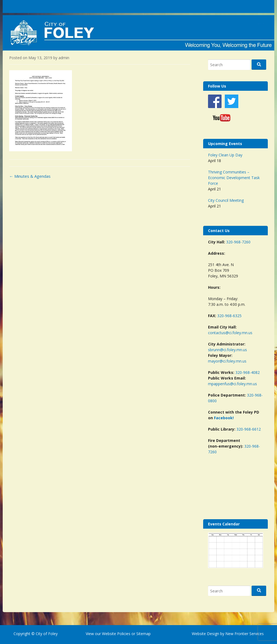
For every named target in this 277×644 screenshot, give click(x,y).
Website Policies (116, 634)
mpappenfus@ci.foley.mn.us (233, 384)
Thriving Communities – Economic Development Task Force (234, 178)
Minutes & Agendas (30, 176)
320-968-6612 (249, 429)
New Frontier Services (245, 634)
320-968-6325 (229, 316)
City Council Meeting (226, 200)
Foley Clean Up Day (225, 155)
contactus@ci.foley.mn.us (230, 333)
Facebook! (224, 418)
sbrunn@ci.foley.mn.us (227, 350)
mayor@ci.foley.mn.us (227, 361)
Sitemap (143, 634)
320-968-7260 (238, 242)
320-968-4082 (248, 372)
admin (64, 58)
